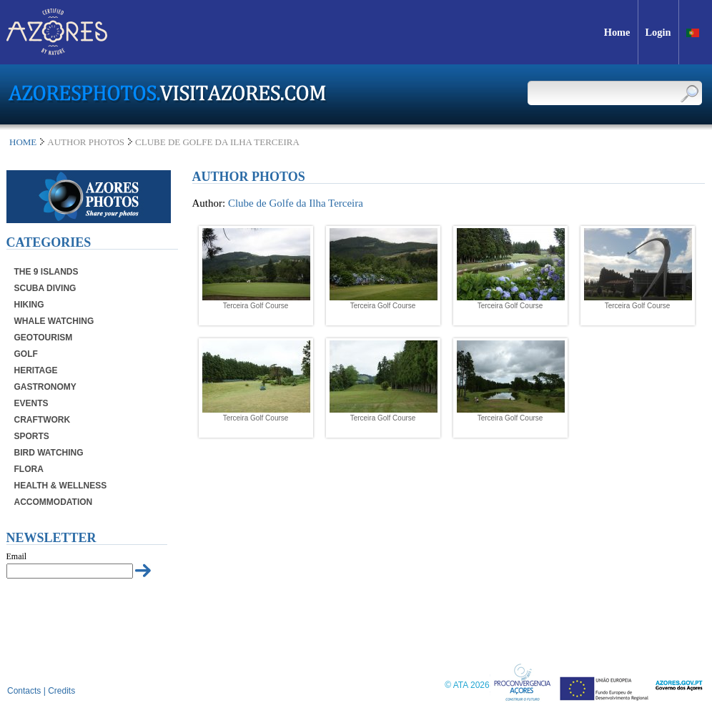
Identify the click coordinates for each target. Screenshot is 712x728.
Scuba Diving (45, 288)
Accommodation (54, 502)
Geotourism (44, 338)
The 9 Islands (46, 272)
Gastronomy (45, 387)
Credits (61, 691)
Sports (32, 436)
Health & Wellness (61, 486)
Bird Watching (49, 453)
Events (31, 403)
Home (23, 142)
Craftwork (43, 420)
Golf (26, 354)
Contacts (24, 691)
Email (17, 556)
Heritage (36, 370)
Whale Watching (54, 321)
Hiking (29, 305)
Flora (29, 469)
